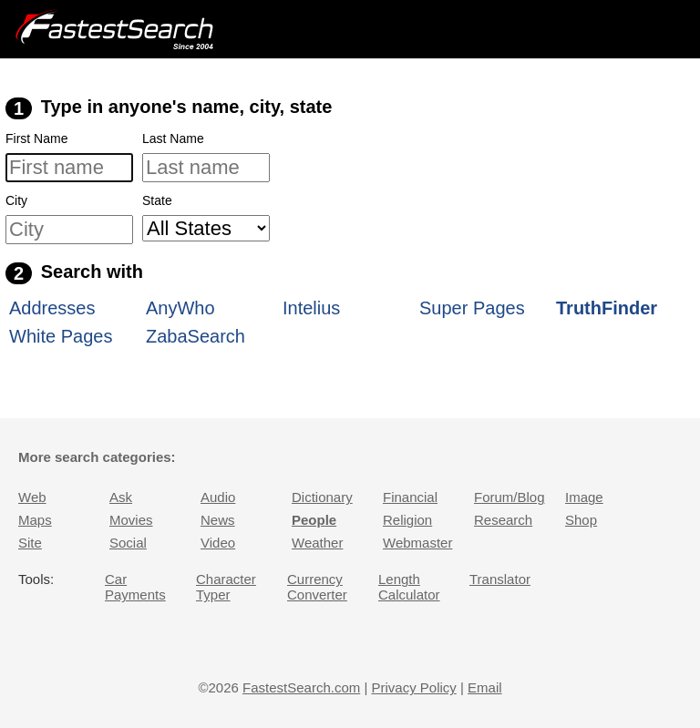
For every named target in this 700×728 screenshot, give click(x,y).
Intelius (311, 308)
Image (584, 497)
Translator (500, 579)
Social (128, 543)
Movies (131, 520)
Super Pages (472, 308)
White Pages (61, 336)
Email (485, 687)
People (314, 520)
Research (503, 520)
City (16, 200)
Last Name (173, 138)
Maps (35, 520)
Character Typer (226, 587)
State (157, 200)
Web (32, 497)
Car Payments (135, 587)
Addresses (52, 308)
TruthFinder (607, 308)
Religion (407, 520)
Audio (218, 497)
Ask (121, 497)
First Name (36, 138)
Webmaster (417, 543)
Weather (317, 543)
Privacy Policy (413, 687)
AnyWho (180, 308)
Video (218, 543)
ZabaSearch (196, 336)
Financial (410, 497)
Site (30, 543)
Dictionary (322, 497)
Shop (581, 520)
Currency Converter (317, 587)
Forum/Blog (510, 497)
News (218, 520)
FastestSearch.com (301, 687)
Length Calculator (409, 587)
